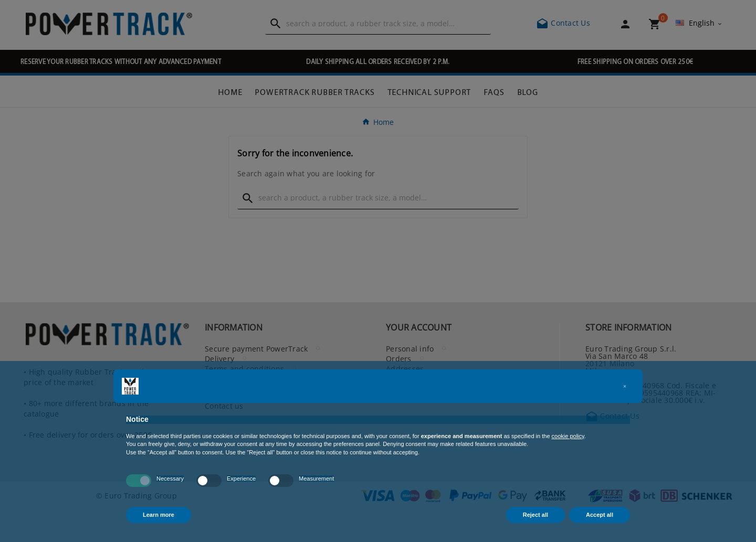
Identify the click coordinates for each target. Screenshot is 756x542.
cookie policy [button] (568, 436)
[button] (625, 386)
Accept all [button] (600, 515)
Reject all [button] (535, 515)
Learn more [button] (159, 515)
